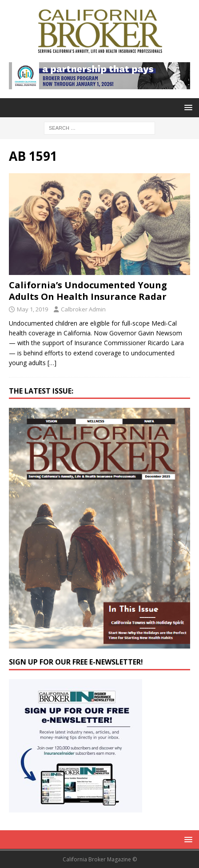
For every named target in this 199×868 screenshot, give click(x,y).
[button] (187, 107)
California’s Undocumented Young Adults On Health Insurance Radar (88, 291)
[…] (52, 363)
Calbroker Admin (83, 309)
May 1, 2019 (32, 309)
